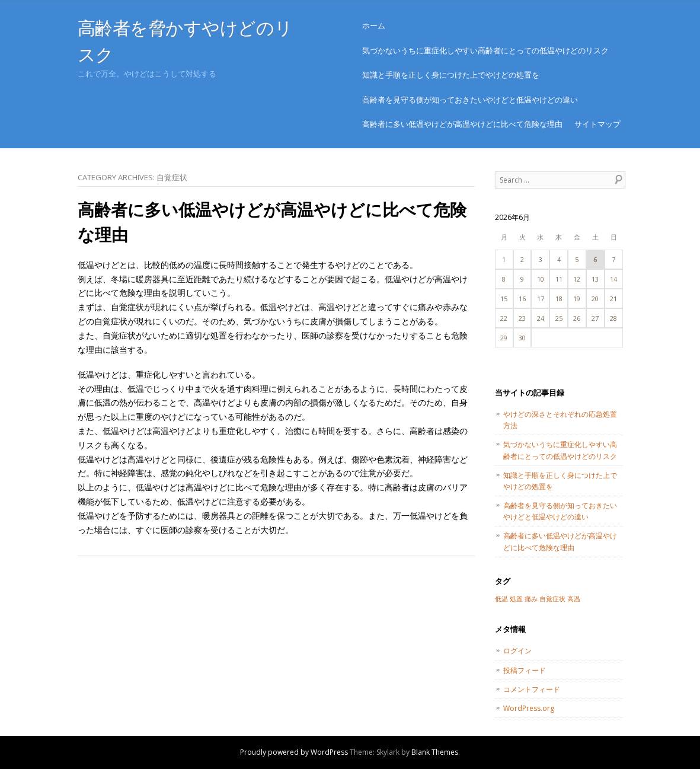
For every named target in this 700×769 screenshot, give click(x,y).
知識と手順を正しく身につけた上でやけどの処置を (451, 75)
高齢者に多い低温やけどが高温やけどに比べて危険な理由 (462, 124)
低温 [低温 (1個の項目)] (501, 599)
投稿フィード (525, 670)
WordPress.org (529, 708)
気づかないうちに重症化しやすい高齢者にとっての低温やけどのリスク (485, 50)
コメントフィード (532, 689)
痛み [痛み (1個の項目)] (531, 599)
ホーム (374, 25)
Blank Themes (435, 752)
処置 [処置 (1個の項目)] (516, 599)
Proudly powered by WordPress (294, 752)
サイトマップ (597, 124)
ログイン (517, 651)
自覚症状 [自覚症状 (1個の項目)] (552, 599)
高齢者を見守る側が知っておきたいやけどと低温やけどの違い (470, 100)
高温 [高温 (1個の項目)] (574, 599)
